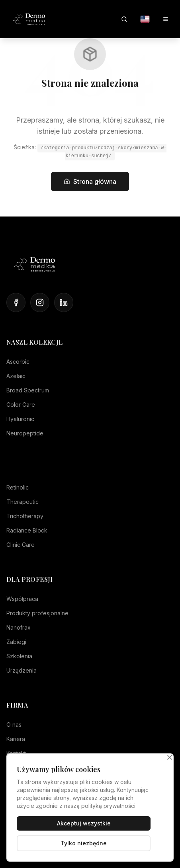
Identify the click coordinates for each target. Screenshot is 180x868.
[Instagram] (40, 302)
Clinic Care (21, 545)
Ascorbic (18, 362)
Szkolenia (19, 656)
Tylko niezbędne (84, 843)
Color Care (21, 405)
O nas (14, 725)
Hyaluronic (20, 419)
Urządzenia (22, 670)
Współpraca (22, 599)
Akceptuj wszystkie (84, 823)
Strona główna (90, 181)
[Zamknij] (170, 757)
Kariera (16, 739)
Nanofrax (19, 627)
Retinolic (18, 487)
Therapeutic (22, 502)
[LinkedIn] (64, 302)
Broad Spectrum (28, 390)
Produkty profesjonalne (37, 613)
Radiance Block (27, 530)
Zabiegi (16, 642)
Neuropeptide (25, 433)
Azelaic (16, 376)
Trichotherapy (25, 516)
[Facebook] (16, 302)
